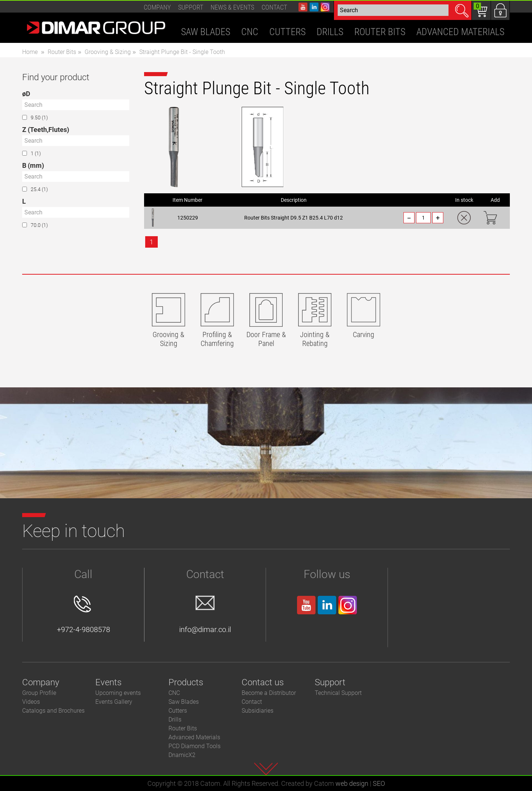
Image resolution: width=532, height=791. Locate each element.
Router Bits (62, 52)
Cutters (178, 711)
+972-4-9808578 (83, 615)
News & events (232, 7)
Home (30, 52)
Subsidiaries (258, 711)
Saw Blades (184, 702)
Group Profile (39, 693)
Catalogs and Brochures (53, 711)
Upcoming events (118, 693)
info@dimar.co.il (205, 615)
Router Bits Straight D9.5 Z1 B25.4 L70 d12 (294, 218)
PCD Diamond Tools (195, 746)
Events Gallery (114, 702)
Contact (274, 7)
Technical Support (338, 693)
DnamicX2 (182, 755)
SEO (379, 783)
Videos (31, 702)
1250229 (188, 218)
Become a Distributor (269, 693)
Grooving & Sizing (108, 52)
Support (191, 7)
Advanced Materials (194, 737)
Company (157, 7)
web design (352, 783)
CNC (174, 693)
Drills (175, 719)
